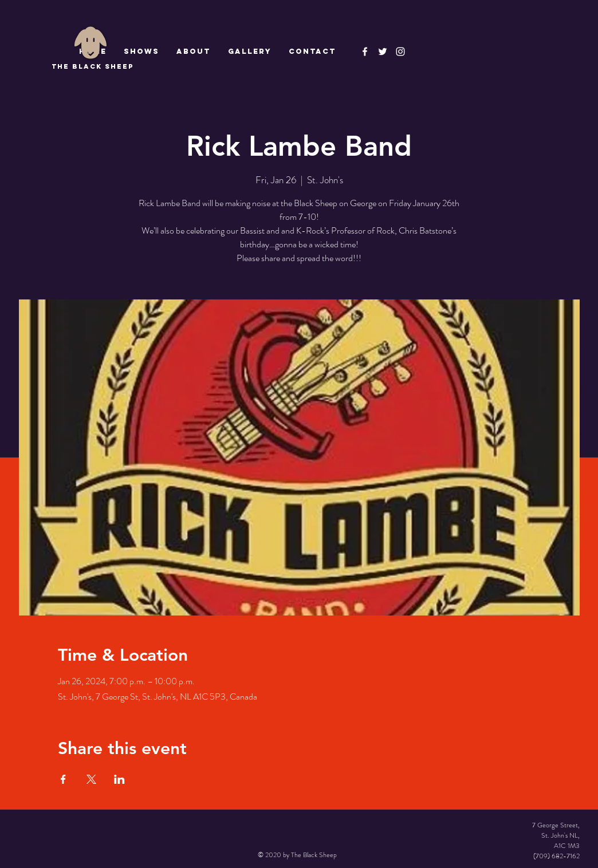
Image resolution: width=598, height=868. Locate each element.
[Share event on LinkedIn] (119, 779)
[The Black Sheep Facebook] (365, 52)
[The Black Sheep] (383, 52)
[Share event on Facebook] (63, 779)
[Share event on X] (91, 779)
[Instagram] (400, 52)
